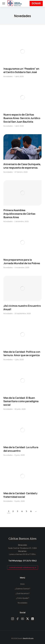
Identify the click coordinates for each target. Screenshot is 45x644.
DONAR (36, 3)
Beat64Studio (28, 638)
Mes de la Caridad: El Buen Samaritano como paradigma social (21, 401)
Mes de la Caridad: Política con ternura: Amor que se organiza (22, 354)
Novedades (8, 76)
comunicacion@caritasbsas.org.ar (23, 567)
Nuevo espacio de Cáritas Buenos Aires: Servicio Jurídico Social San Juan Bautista (22, 118)
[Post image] (22, 51)
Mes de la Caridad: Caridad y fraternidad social (20, 495)
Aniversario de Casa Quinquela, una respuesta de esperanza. (22, 166)
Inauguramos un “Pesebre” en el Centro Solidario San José (21, 70)
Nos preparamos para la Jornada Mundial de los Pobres (22, 262)
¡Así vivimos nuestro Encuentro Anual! (22, 308)
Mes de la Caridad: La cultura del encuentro (21, 449)
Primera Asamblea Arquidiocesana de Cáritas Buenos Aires (19, 214)
